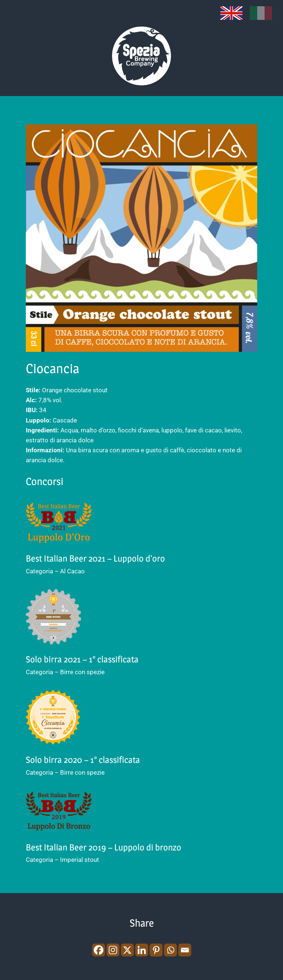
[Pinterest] (156, 950)
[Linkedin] (142, 950)
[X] (127, 950)
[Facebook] (99, 950)
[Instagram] (113, 950)
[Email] (185, 950)
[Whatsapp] (170, 950)
